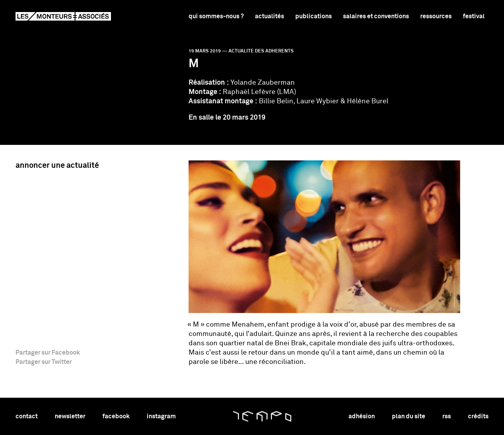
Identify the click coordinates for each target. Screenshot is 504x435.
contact (27, 416)
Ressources (436, 16)
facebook (116, 416)
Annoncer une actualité (57, 165)
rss (447, 416)
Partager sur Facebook (48, 353)
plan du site (409, 416)
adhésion (362, 416)
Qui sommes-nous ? (216, 16)
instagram (161, 416)
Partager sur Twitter (44, 362)
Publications (313, 16)
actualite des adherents (261, 51)
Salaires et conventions (376, 16)
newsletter (70, 416)
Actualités (269, 16)
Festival (474, 16)
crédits (478, 416)
